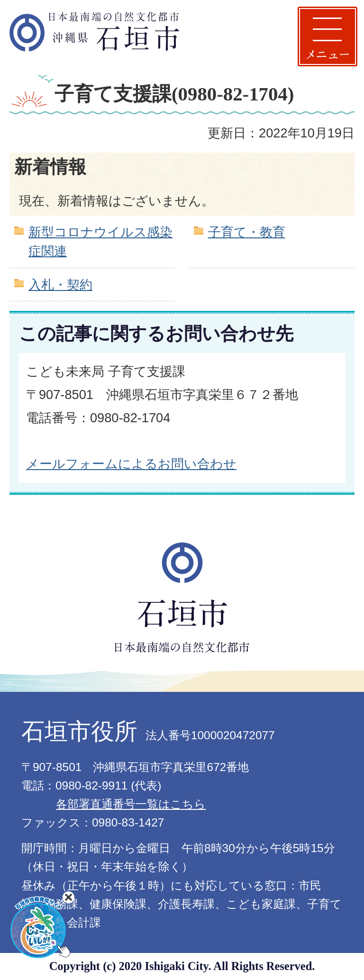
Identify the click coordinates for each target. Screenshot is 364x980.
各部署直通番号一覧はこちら (131, 804)
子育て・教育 (247, 232)
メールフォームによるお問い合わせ (131, 464)
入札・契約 (60, 285)
